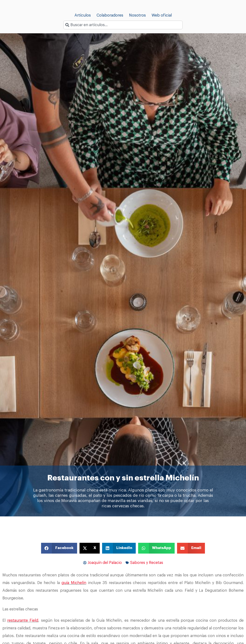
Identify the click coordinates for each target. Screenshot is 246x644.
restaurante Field (23, 620)
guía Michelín (74, 583)
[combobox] (123, 25)
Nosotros (137, 15)
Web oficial (162, 15)
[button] (59, 548)
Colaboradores (110, 15)
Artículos (83, 15)
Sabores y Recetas (147, 563)
